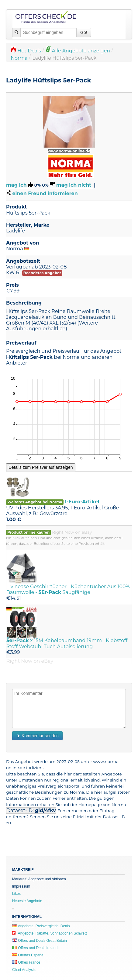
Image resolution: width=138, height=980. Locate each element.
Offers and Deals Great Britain (40, 941)
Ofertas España (28, 955)
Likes (16, 894)
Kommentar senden (37, 736)
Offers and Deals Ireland (35, 948)
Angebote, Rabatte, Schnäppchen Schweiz (50, 933)
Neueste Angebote (27, 901)
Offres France (26, 962)
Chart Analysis (24, 970)
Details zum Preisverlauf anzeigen (41, 467)
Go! (84, 32)
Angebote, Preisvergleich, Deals (41, 926)
